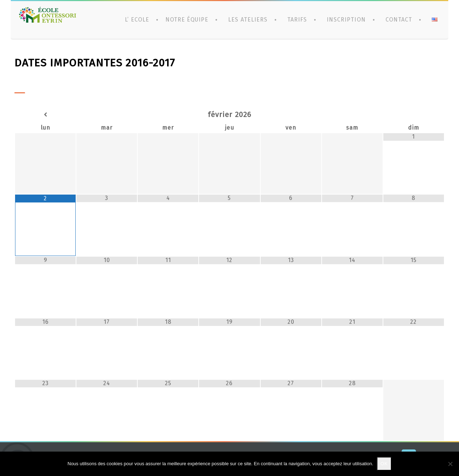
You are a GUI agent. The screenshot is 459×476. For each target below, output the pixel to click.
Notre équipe (187, 20)
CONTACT (399, 20)
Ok (384, 464)
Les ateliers (248, 20)
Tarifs (297, 20)
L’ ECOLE (137, 20)
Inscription (346, 20)
